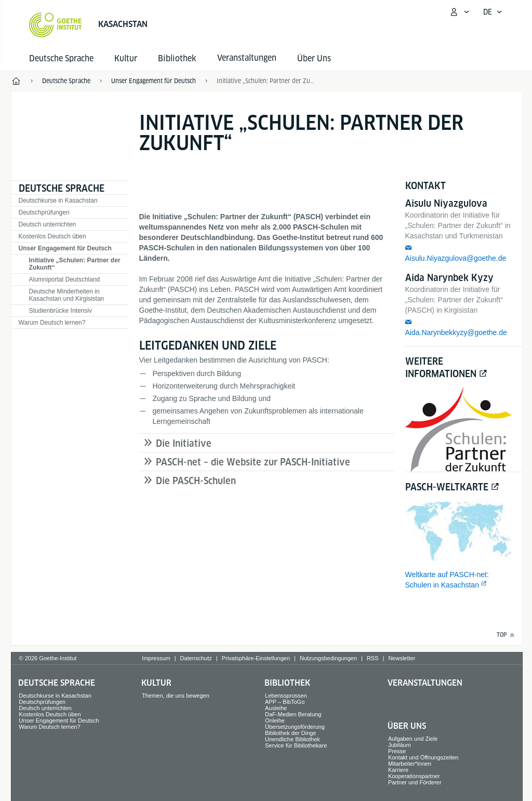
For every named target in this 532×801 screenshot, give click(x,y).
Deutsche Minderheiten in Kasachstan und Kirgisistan (67, 295)
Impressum (156, 658)
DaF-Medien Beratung (293, 714)
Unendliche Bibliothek (292, 739)
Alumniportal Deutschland (65, 279)
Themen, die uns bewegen (176, 696)
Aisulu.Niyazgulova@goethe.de (456, 258)
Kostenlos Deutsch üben (52, 236)
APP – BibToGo (285, 702)
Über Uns (314, 58)
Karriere (398, 770)
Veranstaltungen (425, 683)
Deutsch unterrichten (48, 224)
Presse (397, 751)
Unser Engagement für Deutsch (65, 248)
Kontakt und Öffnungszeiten (423, 757)
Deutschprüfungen (44, 212)
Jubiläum (400, 745)
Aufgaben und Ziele (413, 739)
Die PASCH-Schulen (196, 481)
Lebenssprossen (286, 696)
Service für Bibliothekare (296, 745)
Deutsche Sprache (61, 58)
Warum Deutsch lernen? (52, 323)
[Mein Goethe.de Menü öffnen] (459, 12)
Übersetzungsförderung (295, 727)
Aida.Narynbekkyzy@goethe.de (456, 332)
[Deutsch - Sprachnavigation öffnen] (493, 12)
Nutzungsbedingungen (328, 658)
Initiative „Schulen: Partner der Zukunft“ (75, 264)
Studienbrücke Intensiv (61, 311)
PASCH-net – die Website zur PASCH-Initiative (253, 462)
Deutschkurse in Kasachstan (58, 201)
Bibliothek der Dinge (290, 733)
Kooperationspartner (414, 776)
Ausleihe (276, 708)
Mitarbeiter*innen (410, 764)
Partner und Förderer (415, 782)
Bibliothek (177, 58)
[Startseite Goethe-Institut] (55, 25)
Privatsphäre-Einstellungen (256, 658)
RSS (373, 658)
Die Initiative (184, 443)
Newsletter (402, 658)
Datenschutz (196, 658)
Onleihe (275, 720)
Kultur (126, 58)
